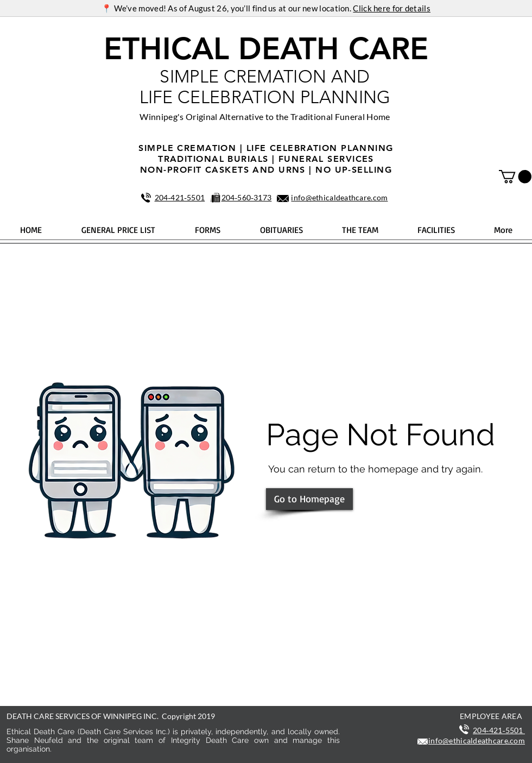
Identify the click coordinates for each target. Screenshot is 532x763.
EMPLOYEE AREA (491, 716)
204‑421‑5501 (180, 197)
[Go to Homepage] (309, 499)
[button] (515, 176)
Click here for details (392, 8)
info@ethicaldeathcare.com (339, 197)
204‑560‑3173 (247, 197)
